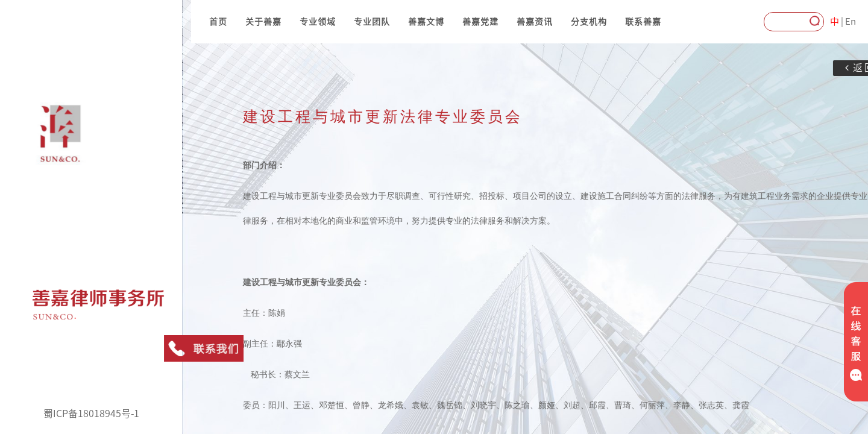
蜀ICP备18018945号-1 (91, 414)
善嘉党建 (480, 22)
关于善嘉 (263, 22)
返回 (836, 68)
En (851, 21)
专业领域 (318, 22)
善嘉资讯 (535, 22)
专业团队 (372, 22)
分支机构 (589, 22)
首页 (218, 22)
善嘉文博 (426, 22)
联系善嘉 (643, 22)
